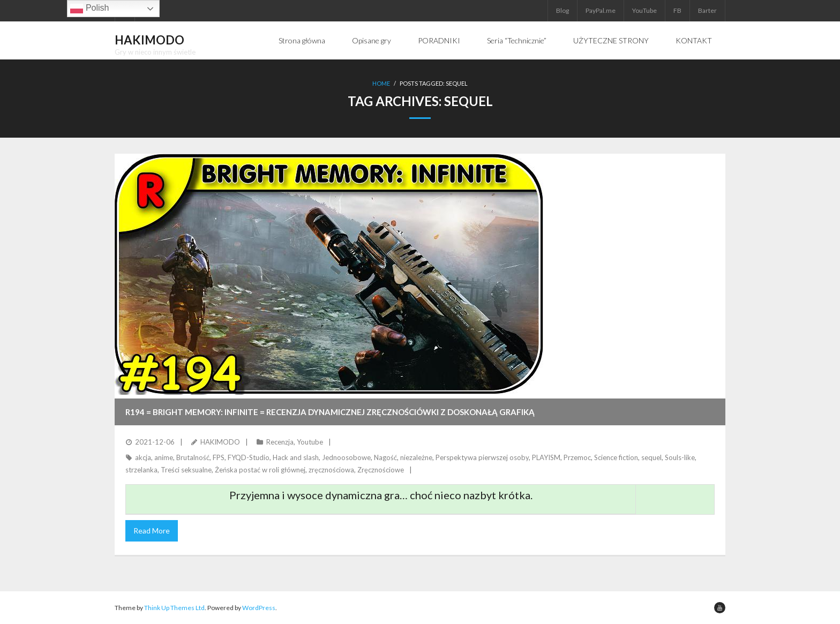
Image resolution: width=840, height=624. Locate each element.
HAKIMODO (220, 442)
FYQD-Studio (249, 457)
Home (381, 83)
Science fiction (616, 457)
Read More (152, 531)
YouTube (644, 10)
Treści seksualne (186, 470)
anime (164, 457)
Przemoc (577, 457)
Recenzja (280, 442)
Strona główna (302, 40)
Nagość (385, 457)
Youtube (310, 442)
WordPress (259, 608)
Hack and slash (296, 457)
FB (677, 10)
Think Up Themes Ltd (174, 608)
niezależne (416, 457)
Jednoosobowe (346, 457)
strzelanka (141, 470)
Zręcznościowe (381, 470)
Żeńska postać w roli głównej (260, 470)
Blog (562, 10)
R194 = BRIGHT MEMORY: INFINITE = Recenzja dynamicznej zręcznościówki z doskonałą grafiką (330, 412)
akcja (143, 457)
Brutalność (193, 457)
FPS (219, 457)
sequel (651, 457)
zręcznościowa (331, 470)
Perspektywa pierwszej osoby (482, 457)
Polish (89, 9)
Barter (707, 10)
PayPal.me (601, 10)
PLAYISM (546, 457)
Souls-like (680, 457)
